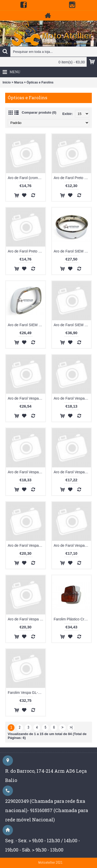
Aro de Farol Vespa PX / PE (73, 472)
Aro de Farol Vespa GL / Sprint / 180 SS (27, 472)
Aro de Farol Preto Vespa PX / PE (27, 251)
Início (7, 82)
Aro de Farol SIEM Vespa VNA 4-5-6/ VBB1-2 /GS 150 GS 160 (73, 325)
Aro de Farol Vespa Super (73, 545)
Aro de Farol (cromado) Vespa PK (27, 178)
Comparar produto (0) (39, 112)
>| (71, 727)
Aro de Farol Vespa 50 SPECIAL (73, 398)
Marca (19, 82)
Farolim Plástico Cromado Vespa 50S (73, 619)
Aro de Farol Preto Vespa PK (73, 178)
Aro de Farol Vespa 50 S (27, 398)
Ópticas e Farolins (40, 82)
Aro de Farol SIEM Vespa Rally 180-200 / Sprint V (73, 251)
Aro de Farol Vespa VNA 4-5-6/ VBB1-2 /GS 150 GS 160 (27, 545)
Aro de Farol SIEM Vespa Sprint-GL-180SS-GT (27, 325)
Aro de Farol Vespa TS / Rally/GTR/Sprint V (27, 619)
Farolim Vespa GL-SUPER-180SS (27, 693)
